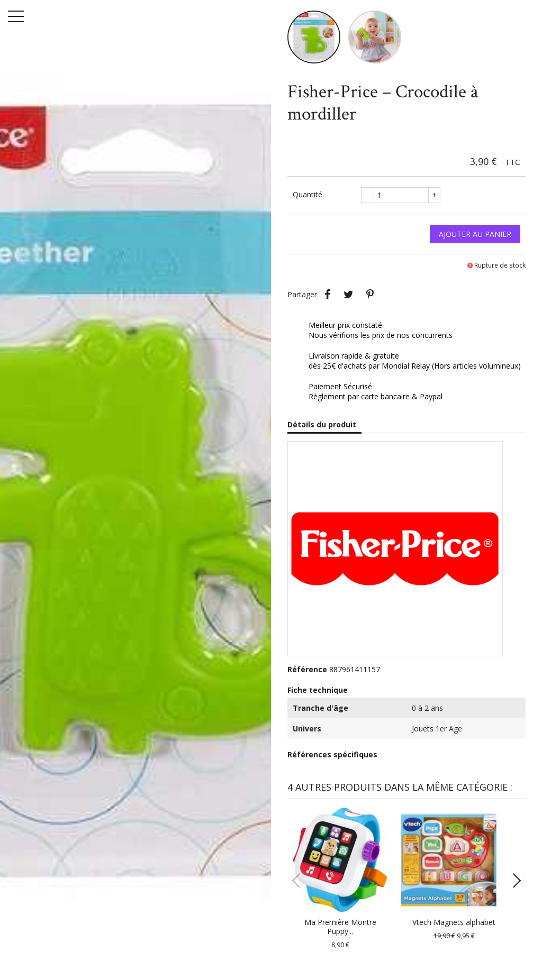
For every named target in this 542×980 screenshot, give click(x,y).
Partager (328, 295)
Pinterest (370, 295)
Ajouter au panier (475, 234)
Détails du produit (322, 424)
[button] (513, 881)
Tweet (349, 295)
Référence (307, 669)
